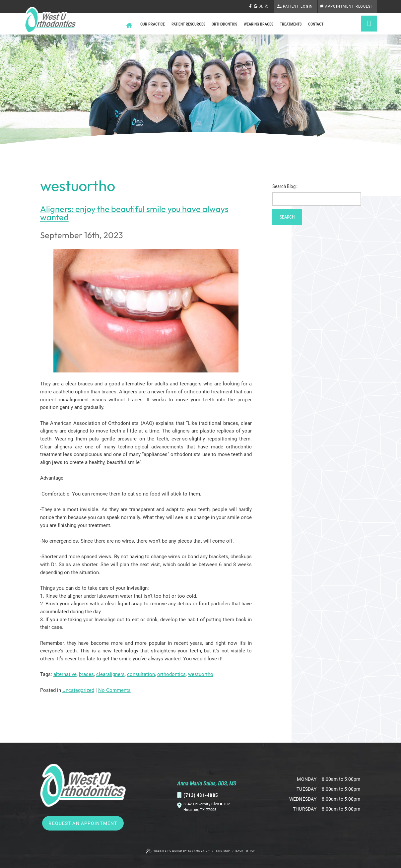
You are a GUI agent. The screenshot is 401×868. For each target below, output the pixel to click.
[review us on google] (255, 7)
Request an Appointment (83, 823)
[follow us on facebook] (250, 7)
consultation (141, 674)
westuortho (201, 674)
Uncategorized (78, 690)
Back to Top (245, 851)
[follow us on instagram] (266, 7)
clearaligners (110, 674)
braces (86, 674)
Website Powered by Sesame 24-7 (178, 851)
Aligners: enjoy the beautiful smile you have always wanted (134, 213)
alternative (65, 674)
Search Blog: (285, 187)
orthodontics (171, 674)
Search (287, 217)
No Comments (114, 690)
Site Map (223, 851)
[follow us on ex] (261, 7)
